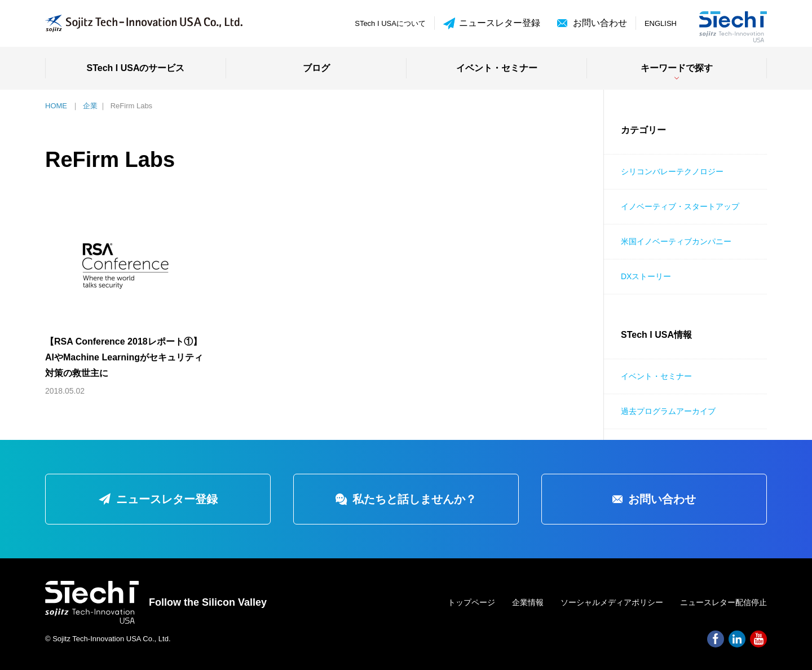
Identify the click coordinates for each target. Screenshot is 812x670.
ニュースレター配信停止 (723, 602)
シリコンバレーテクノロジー (672, 171)
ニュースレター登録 (492, 23)
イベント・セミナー (497, 68)
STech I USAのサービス (136, 68)
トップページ (471, 602)
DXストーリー (646, 276)
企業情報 (528, 602)
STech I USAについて (390, 23)
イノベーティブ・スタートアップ (680, 206)
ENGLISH (661, 23)
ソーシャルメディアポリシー (612, 602)
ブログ (316, 68)
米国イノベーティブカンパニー (676, 241)
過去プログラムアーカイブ (668, 411)
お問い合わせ (600, 23)
